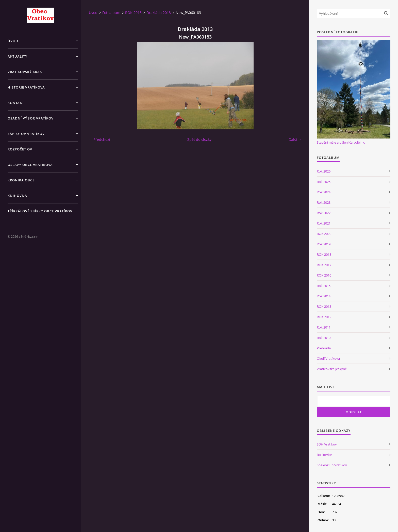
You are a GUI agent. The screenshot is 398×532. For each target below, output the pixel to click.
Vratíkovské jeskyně (332, 369)
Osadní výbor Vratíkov (31, 118)
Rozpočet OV (20, 149)
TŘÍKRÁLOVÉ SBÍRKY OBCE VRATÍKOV (40, 211)
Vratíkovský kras (25, 72)
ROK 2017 (324, 265)
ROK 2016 (324, 275)
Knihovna (17, 196)
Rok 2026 (324, 171)
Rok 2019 (324, 244)
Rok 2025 (324, 182)
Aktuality (18, 56)
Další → (295, 139)
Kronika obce (21, 180)
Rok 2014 (324, 296)
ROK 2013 (133, 13)
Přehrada (324, 348)
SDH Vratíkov (327, 444)
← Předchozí (99, 139)
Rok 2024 (324, 192)
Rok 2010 (324, 338)
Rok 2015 (324, 286)
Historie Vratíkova (26, 87)
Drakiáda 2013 (159, 13)
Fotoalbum (111, 13)
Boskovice (324, 455)
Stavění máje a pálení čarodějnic (341, 142)
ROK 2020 (324, 234)
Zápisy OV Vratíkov (26, 134)
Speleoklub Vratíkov (332, 465)
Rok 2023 (324, 202)
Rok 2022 (324, 213)
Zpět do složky (199, 139)
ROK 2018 (324, 254)
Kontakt (16, 103)
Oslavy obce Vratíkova (30, 165)
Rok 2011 (324, 327)
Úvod (13, 41)
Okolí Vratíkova (328, 358)
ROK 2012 (324, 317)
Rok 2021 (324, 223)
